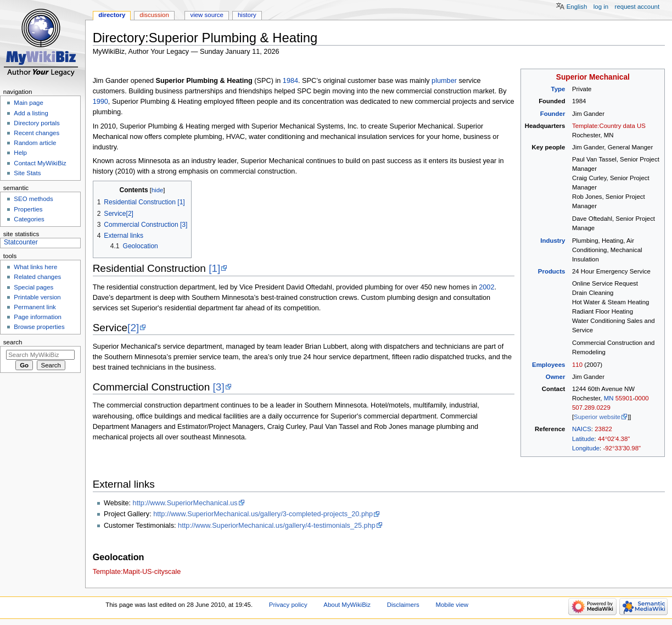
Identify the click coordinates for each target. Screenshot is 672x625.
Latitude (583, 439)
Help (20, 153)
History (247, 15)
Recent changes (37, 133)
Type (558, 89)
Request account (637, 7)
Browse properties (39, 327)
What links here (35, 267)
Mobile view (452, 605)
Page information (38, 317)
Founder (553, 114)
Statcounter (21, 242)
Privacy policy (288, 605)
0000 (642, 398)
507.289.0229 (591, 408)
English (577, 7)
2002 (486, 287)
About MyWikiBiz (347, 605)
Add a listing (31, 113)
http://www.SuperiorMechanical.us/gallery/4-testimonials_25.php (277, 526)
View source (206, 15)
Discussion (154, 15)
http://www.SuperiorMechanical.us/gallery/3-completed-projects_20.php (263, 514)
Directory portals (37, 123)
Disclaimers (403, 605)
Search (13, 342)
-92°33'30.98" (622, 448)
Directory (112, 15)
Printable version (37, 297)
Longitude (586, 448)
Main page (29, 103)
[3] (219, 387)
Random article (35, 143)
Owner (556, 377)
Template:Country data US (609, 126)
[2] (133, 328)
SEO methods (33, 199)
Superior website (597, 417)
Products (552, 271)
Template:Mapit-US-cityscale (137, 572)
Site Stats (27, 173)
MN (609, 398)
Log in (601, 7)
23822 (603, 429)
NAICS (582, 429)
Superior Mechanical (593, 77)
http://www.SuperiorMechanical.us (185, 503)
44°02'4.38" (614, 439)
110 (577, 365)
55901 (624, 398)
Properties (28, 209)
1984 (290, 81)
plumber (444, 81)
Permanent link (35, 307)
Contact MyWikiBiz (40, 163)
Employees (548, 365)
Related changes (37, 277)
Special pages (33, 287)
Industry (553, 241)
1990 (100, 102)
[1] (214, 268)
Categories (29, 219)
